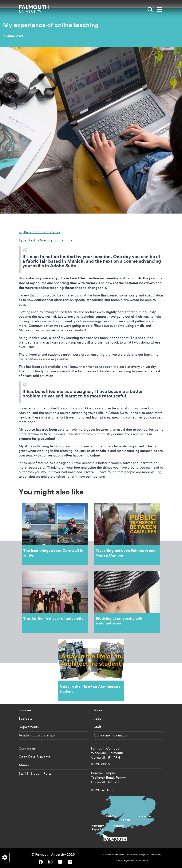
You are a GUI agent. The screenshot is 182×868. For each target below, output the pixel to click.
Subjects (25, 718)
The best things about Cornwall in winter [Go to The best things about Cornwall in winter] (55, 534)
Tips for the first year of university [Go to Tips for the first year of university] (55, 602)
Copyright (144, 855)
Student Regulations (125, 861)
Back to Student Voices (42, 232)
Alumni (24, 765)
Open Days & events (34, 757)
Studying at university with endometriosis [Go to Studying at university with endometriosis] (127, 602)
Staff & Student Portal (36, 773)
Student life (63, 240)
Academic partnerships (37, 735)
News (98, 710)
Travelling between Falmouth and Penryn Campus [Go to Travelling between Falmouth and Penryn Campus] (127, 534)
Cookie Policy (132, 855)
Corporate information (111, 735)
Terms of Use (142, 861)
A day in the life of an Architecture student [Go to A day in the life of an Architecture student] (91, 670)
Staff (97, 727)
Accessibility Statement (114, 855)
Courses (25, 710)
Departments (29, 727)
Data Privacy (155, 855)
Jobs (98, 718)
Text (32, 240)
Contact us (27, 748)
